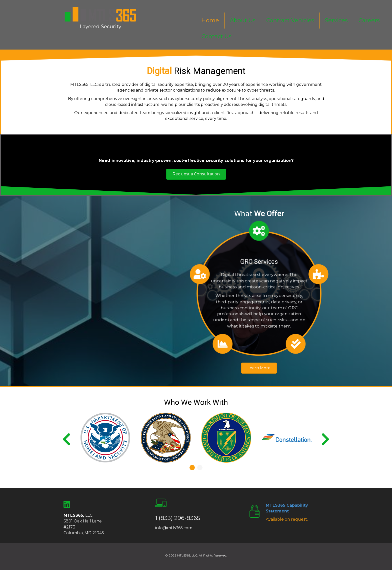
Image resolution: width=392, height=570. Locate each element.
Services (336, 20)
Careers (369, 20)
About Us (243, 20)
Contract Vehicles (290, 20)
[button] (196, 174)
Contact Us (216, 36)
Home (210, 20)
